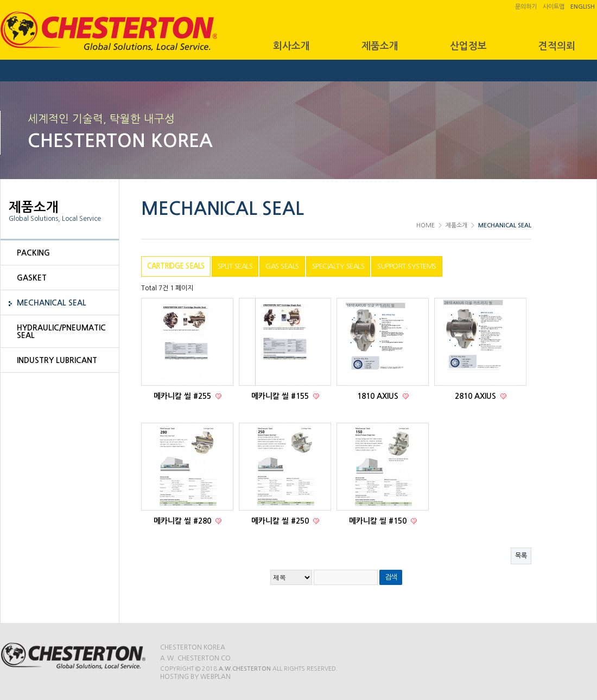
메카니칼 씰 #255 (183, 396)
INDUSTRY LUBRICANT (57, 360)
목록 (521, 556)
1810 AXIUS (379, 396)
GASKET (32, 278)
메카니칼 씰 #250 (281, 521)
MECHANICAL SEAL (52, 303)
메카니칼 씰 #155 (281, 396)
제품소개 (380, 46)
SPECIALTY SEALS (338, 266)
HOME (425, 225)
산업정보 (468, 46)
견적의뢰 (557, 46)
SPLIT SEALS (235, 266)
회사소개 (291, 46)
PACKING (33, 253)
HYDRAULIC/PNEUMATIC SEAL (61, 332)
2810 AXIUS (477, 396)
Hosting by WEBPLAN (195, 677)
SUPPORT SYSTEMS (407, 266)
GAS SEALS (282, 266)
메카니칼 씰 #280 (183, 521)
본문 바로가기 (0, 0)
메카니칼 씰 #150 (379, 521)
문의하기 (526, 7)
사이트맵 (554, 7)
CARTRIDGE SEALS (176, 266)
